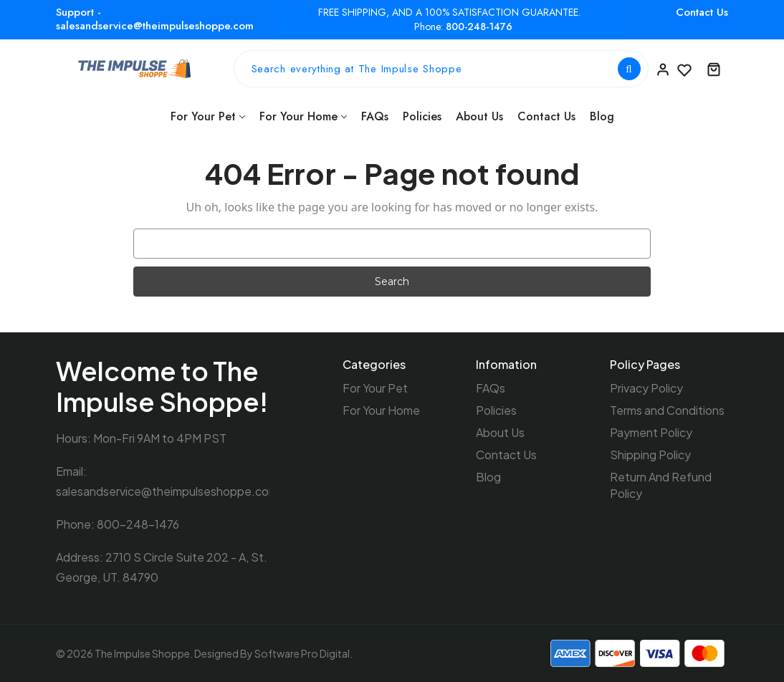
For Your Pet (208, 116)
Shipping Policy (650, 455)
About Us (479, 116)
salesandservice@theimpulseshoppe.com (167, 491)
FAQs (375, 116)
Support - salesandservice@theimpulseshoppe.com (155, 19)
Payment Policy (651, 432)
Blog (602, 116)
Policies (422, 116)
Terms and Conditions (667, 410)
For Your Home (303, 116)
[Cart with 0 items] (714, 69)
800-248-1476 (479, 27)
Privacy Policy (646, 388)
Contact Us (702, 12)
